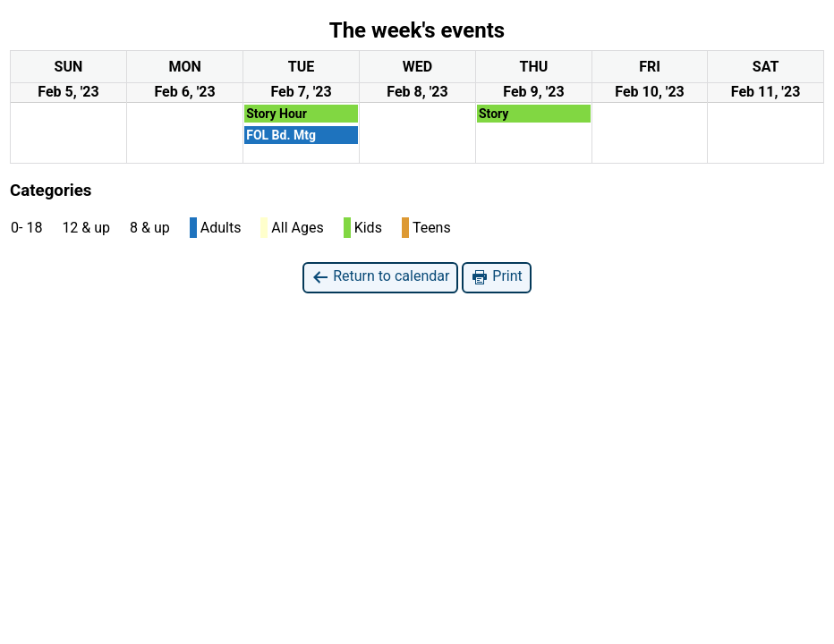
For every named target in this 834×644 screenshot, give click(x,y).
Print (496, 277)
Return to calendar (380, 277)
